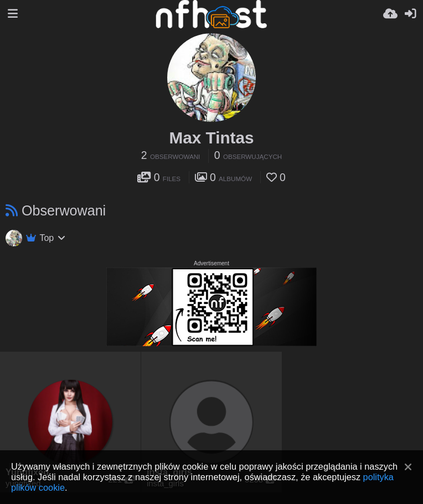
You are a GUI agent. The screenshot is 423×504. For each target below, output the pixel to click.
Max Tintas (211, 138)
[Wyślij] (390, 14)
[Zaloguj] (410, 14)
